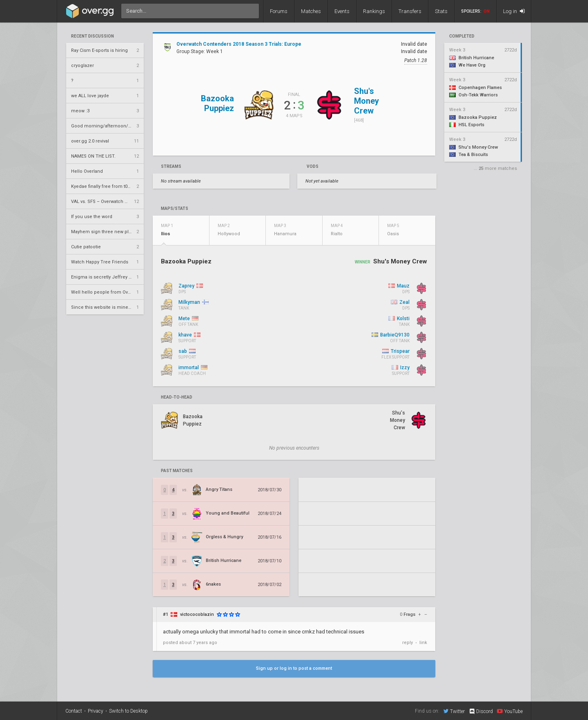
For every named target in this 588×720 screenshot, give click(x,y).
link (423, 643)
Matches (311, 11)
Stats (441, 11)
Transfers (410, 11)
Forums (279, 11)
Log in (514, 11)
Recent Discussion (92, 36)
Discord (481, 711)
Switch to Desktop (128, 711)
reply (408, 643)
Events (342, 11)
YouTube (510, 711)
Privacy (96, 711)
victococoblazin (197, 614)
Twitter (454, 711)
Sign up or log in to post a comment (294, 668)
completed (462, 36)
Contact (74, 711)
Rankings (374, 11)
